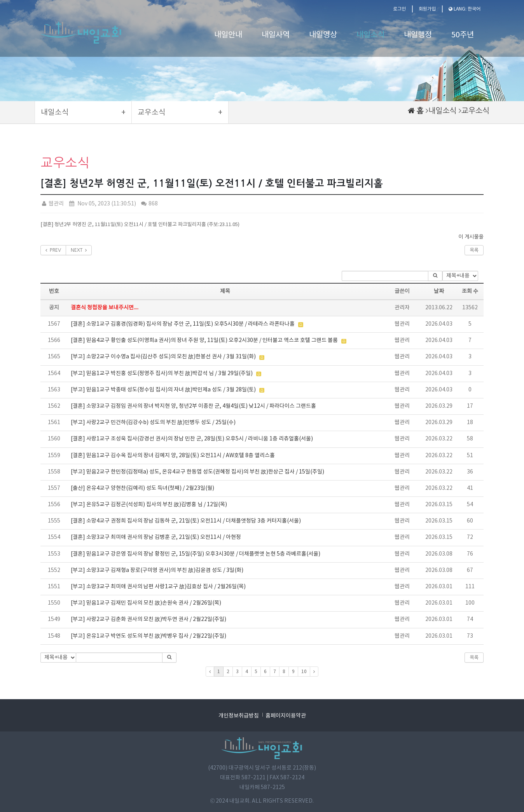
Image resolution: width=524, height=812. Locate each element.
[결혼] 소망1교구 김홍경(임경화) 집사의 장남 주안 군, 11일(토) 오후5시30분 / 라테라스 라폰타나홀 (183, 324)
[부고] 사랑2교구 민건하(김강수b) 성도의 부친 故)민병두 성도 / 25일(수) (153, 423)
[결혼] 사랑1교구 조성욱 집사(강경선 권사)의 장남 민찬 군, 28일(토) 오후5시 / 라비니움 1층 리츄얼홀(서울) (192, 439)
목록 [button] (474, 658)
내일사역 (276, 35)
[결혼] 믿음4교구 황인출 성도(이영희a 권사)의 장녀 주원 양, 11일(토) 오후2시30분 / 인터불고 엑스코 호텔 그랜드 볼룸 (204, 340)
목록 (474, 250)
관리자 (402, 308)
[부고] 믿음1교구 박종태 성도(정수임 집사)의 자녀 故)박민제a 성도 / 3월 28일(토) (163, 390)
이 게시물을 (471, 237)
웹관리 (52, 204)
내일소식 (370, 35)
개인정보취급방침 (239, 716)
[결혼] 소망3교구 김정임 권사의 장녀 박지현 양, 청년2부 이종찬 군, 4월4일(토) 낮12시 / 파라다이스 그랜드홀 (193, 406)
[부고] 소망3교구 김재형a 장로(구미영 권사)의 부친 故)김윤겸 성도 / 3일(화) (157, 570)
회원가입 (427, 9)
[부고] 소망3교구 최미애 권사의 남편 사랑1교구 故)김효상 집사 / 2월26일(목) (158, 587)
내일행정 (418, 35)
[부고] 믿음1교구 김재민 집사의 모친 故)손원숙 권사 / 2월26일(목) (146, 603)
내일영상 (323, 35)
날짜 (439, 291)
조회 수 (470, 291)
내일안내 (228, 35)
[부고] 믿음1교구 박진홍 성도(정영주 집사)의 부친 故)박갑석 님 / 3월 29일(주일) (162, 374)
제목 (225, 291)
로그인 (399, 9)
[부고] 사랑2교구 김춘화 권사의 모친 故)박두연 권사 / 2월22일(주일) (148, 619)
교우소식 (475, 111)
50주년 (463, 35)
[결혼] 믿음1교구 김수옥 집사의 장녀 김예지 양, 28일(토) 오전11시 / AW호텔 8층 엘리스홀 (173, 456)
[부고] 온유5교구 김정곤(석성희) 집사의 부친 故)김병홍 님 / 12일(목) (149, 505)
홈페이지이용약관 (286, 716)
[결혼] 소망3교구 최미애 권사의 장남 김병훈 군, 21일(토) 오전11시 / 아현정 (156, 537)
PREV (53, 250)
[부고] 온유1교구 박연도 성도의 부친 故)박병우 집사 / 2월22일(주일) (148, 636)
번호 (54, 291)
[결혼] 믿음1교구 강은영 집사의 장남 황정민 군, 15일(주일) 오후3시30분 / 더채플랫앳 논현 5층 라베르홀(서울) (196, 554)
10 (304, 672)
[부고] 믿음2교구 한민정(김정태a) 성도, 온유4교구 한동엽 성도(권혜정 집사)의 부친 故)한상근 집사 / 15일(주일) (197, 472)
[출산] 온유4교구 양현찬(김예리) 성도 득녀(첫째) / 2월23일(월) (142, 488)
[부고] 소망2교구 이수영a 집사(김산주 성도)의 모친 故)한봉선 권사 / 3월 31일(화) (163, 357)
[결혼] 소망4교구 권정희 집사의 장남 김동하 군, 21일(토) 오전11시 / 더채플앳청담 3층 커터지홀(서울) (186, 521)
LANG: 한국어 (465, 9)
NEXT (79, 250)
